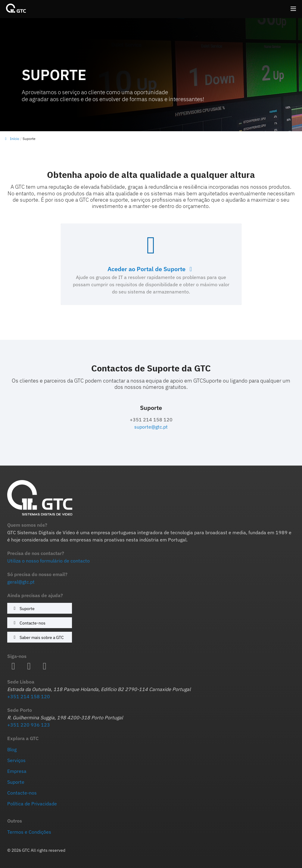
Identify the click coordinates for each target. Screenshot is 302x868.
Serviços (16, 760)
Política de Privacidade (32, 804)
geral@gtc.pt (21, 582)
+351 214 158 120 (29, 696)
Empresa (17, 771)
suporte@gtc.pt (151, 427)
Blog (12, 749)
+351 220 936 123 (29, 725)
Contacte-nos (29, 623)
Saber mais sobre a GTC (38, 637)
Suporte (23, 608)
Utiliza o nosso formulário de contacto (48, 561)
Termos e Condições (29, 832)
